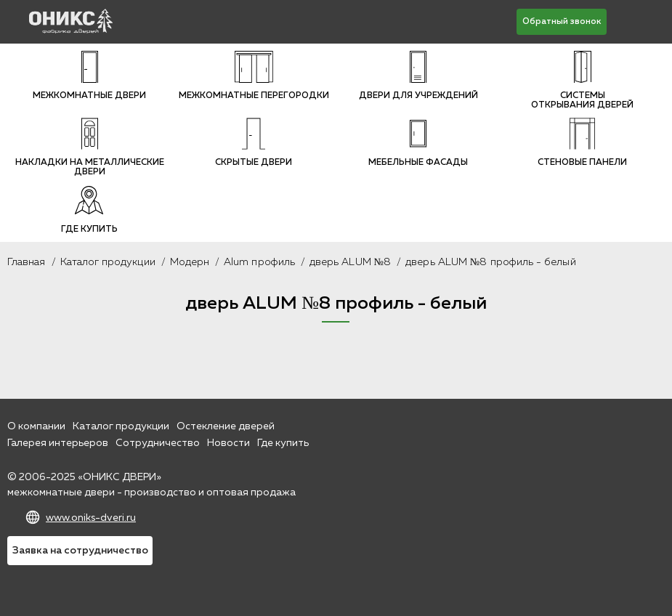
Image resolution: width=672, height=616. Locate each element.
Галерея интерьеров (58, 443)
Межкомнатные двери (89, 76)
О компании (36, 426)
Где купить (89, 209)
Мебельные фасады (418, 142)
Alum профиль (259, 262)
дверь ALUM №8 (350, 262)
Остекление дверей (226, 426)
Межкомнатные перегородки (254, 76)
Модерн (190, 262)
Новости (228, 443)
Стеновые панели (582, 142)
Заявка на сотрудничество (80, 551)
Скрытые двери (254, 142)
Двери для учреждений (418, 76)
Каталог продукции (108, 262)
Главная (27, 262)
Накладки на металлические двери (90, 147)
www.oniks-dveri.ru (91, 518)
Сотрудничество (158, 443)
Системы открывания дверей (582, 80)
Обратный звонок (562, 22)
